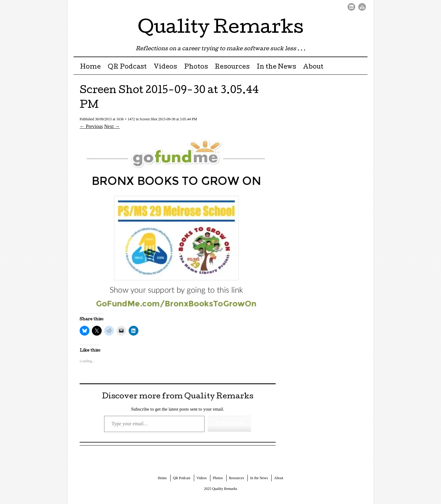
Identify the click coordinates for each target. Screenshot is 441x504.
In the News (276, 67)
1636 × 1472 (126, 119)
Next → (112, 126)
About (313, 67)
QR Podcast (127, 67)
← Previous (91, 126)
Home (90, 67)
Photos (196, 67)
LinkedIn (351, 7)
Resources (232, 67)
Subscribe (229, 424)
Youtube (362, 7)
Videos (165, 67)
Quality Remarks (221, 29)
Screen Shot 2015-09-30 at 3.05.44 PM (168, 119)
